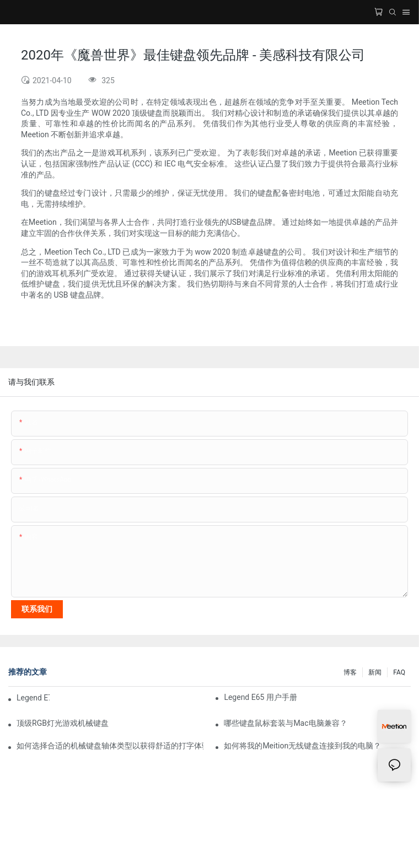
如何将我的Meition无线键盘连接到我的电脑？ (302, 746)
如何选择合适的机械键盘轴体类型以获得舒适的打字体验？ (110, 746)
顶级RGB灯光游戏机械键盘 (63, 723)
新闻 (375, 672)
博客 (350, 672)
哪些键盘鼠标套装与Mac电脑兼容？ (285, 723)
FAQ (399, 672)
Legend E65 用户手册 (260, 697)
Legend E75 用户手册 (33, 698)
